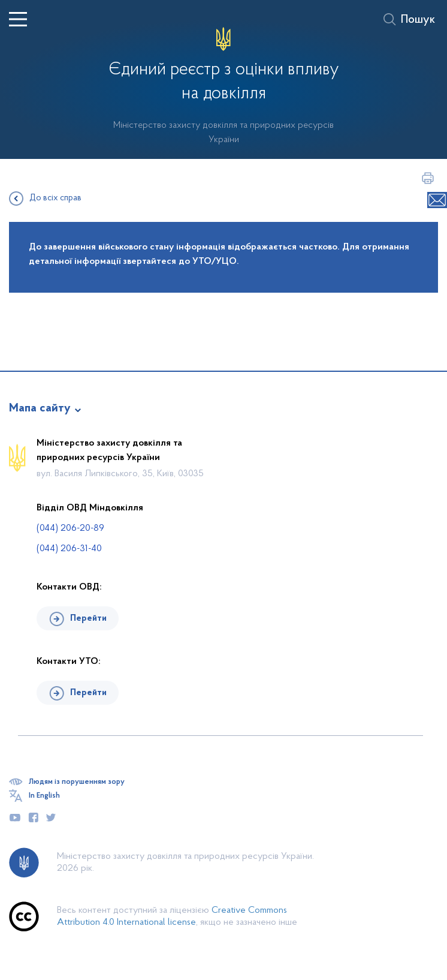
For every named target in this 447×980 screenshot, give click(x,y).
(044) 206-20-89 (70, 528)
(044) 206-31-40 (69, 549)
